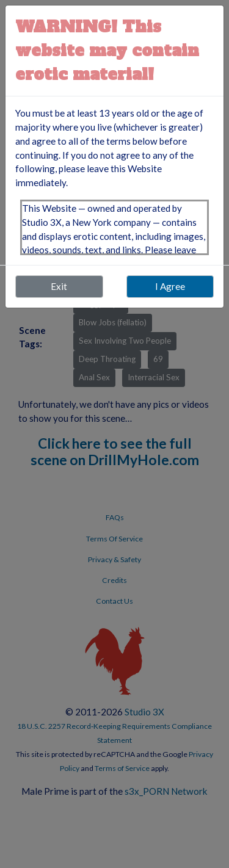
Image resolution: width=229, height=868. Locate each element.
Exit (59, 286)
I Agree (170, 286)
